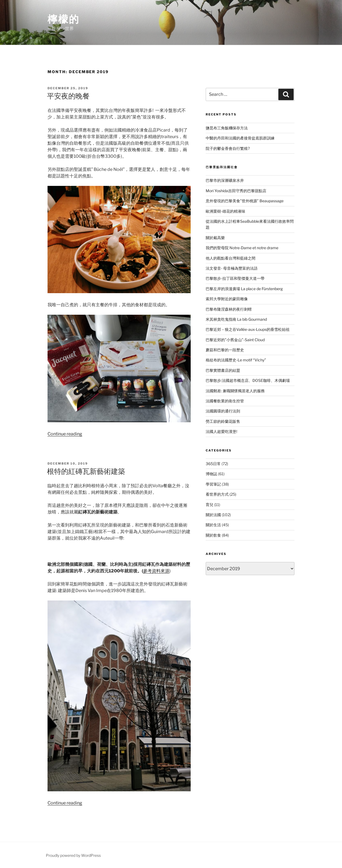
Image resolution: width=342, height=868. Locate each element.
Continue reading (65, 434)
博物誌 (211, 474)
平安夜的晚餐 (68, 96)
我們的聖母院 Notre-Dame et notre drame (242, 248)
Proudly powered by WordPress (73, 855)
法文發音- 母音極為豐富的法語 (232, 268)
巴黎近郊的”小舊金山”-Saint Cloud (235, 340)
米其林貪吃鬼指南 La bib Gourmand (236, 319)
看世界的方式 (217, 494)
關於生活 (213, 525)
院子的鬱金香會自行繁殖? (228, 148)
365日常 (213, 464)
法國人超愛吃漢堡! (221, 431)
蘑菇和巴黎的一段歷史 (225, 350)
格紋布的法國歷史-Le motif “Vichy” (236, 360)
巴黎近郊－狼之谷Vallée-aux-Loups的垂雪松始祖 (248, 329)
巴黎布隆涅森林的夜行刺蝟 (229, 309)
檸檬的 (64, 19)
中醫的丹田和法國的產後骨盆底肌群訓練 (240, 138)
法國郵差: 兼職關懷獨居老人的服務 (235, 391)
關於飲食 (213, 535)
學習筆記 (213, 484)
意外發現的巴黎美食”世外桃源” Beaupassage (245, 201)
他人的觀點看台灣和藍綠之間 (231, 258)
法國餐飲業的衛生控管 (225, 401)
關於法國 (213, 515)
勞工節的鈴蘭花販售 (223, 421)
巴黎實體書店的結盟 (223, 370)
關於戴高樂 (215, 238)
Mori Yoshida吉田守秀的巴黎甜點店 (236, 191)
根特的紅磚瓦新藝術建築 (86, 471)
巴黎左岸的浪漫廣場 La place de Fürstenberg (244, 289)
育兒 (210, 505)
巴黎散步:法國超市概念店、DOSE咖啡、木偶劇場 (248, 380)
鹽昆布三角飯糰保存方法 (227, 128)
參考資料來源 (156, 571)
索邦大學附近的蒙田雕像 (227, 299)
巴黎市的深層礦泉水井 (225, 180)
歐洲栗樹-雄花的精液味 (225, 211)
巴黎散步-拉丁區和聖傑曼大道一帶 (235, 278)
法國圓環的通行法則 (223, 411)
